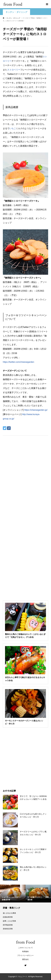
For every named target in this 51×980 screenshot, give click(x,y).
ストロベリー (14, 70)
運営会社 (25, 959)
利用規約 (25, 952)
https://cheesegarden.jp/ (36, 410)
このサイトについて (25, 948)
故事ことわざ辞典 (9, 921)
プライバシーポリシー (25, 955)
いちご (13, 128)
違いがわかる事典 (9, 913)
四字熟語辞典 (8, 925)
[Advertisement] (26, 35)
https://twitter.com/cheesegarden (18, 362)
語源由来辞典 (8, 917)
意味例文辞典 (8, 929)
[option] (13, 894)
